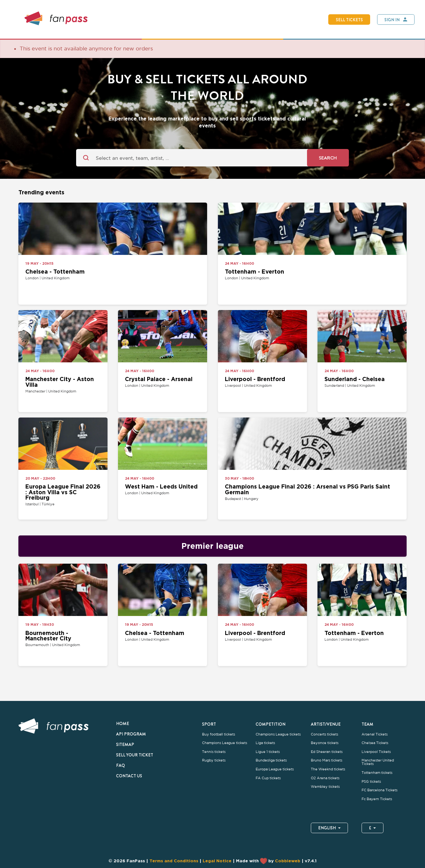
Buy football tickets (219, 734)
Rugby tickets (214, 760)
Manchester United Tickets (378, 762)
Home (123, 723)
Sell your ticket (135, 755)
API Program (131, 734)
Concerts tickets (324, 734)
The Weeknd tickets (328, 769)
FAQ (121, 765)
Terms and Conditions (174, 861)
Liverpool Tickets (376, 752)
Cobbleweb (288, 861)
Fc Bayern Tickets (377, 799)
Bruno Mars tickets (327, 760)
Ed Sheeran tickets (327, 752)
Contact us (129, 776)
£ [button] (373, 828)
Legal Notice (217, 861)
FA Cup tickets (268, 778)
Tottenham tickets (377, 773)
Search (328, 158)
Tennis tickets (214, 752)
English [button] (329, 828)
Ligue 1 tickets (268, 752)
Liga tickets (265, 743)
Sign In (392, 20)
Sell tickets (349, 20)
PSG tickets (371, 782)
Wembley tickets (325, 787)
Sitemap (125, 744)
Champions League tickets (225, 743)
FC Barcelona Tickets (379, 790)
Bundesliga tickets (271, 760)
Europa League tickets (275, 769)
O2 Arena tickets (325, 778)
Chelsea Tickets (375, 743)
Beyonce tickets (325, 743)
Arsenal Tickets (375, 734)
